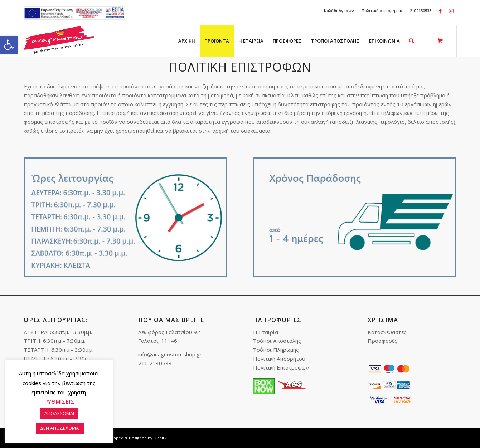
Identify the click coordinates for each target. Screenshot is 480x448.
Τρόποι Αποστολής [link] (277, 341)
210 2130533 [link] (155, 363)
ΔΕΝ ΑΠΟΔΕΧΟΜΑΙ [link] (60, 428)
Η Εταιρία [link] (266, 332)
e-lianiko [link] (74, 13)
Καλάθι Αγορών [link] (339, 11)
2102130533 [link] (421, 11)
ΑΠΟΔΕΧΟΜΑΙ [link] (59, 413)
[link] (9, 45)
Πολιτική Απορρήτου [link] (279, 359)
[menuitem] (339, 11)
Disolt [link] (159, 438)
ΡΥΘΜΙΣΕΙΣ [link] (59, 401)
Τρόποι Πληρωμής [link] (276, 350)
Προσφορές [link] (382, 341)
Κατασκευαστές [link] (387, 332)
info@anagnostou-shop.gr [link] (170, 354)
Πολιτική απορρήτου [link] (382, 11)
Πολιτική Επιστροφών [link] (281, 367)
